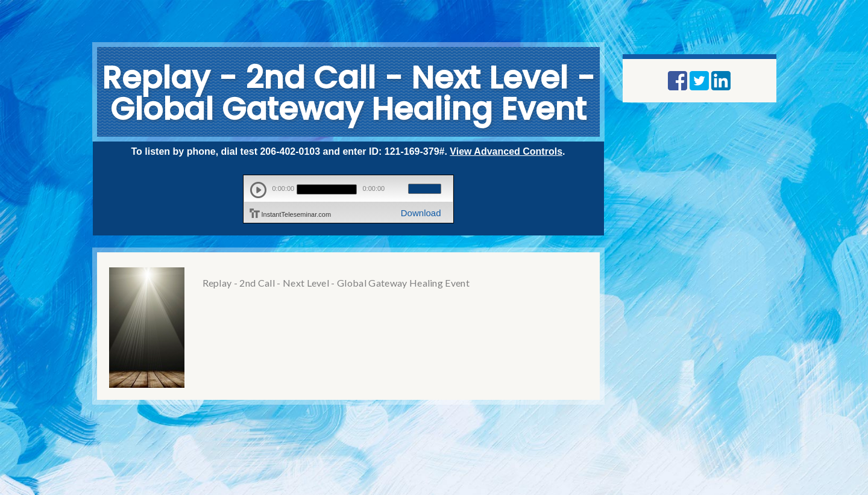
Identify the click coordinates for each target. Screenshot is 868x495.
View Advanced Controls (506, 151)
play (258, 190)
